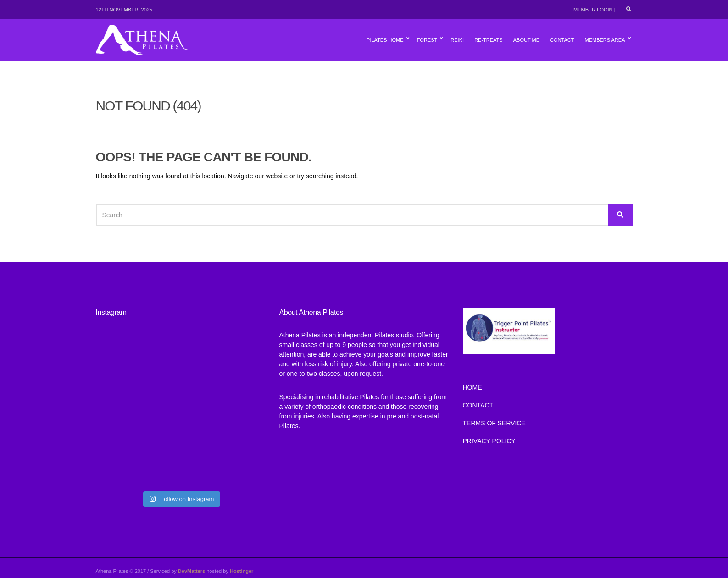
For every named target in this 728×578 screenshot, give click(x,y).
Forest (427, 40)
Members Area (605, 40)
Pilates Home (385, 40)
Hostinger (242, 571)
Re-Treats (489, 40)
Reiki (457, 40)
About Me (526, 40)
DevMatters (192, 571)
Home (472, 387)
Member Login (593, 10)
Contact (562, 40)
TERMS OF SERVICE (494, 423)
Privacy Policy (489, 441)
